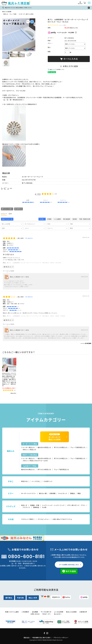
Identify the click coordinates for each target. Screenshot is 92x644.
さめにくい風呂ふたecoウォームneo (35, 461)
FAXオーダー (47, 614)
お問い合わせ (35, 614)
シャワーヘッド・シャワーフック (53, 505)
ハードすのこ (36, 481)
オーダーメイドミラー (29, 493)
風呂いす (24, 505)
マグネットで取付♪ (28, 519)
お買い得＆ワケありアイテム (62, 519)
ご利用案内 (25, 612)
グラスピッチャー (44, 519)
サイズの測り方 (46, 612)
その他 (44, 507)
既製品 (72, 493)
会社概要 (35, 612)
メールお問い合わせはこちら (69, 565)
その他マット (48, 481)
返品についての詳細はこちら (57, 69)
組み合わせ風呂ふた (44, 447)
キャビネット (63, 493)
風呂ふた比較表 (71, 612)
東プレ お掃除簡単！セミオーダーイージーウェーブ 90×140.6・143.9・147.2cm (34, 263)
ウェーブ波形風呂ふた (78, 447)
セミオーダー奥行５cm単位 (26, 14)
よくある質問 (59, 612)
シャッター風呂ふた (28, 447)
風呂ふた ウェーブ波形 (10, 14)
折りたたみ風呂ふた (61, 447)
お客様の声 (83, 612)
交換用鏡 (52, 493)
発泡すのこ (25, 481)
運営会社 (27, 638)
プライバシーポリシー (61, 638)
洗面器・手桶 (35, 505)
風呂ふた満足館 (7, 12)
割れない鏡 (43, 493)
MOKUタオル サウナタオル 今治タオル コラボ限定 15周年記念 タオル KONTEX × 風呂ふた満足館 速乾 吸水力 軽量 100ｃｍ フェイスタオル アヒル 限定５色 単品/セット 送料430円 (10, 380)
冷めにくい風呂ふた (29, 450)
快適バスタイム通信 (12, 612)
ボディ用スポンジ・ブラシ (76, 505)
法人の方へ (58, 614)
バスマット (26, 507)
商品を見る (13, 393)
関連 (79, 493)
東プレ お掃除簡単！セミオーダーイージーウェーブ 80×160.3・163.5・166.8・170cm (36, 316)
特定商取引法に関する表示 (42, 638)
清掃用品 (36, 507)
